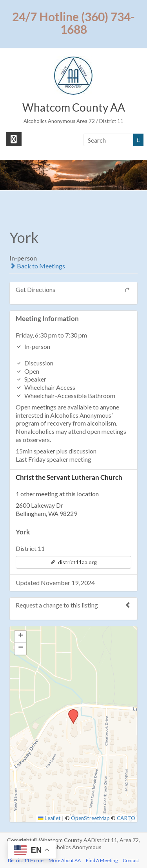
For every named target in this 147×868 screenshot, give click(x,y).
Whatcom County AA (74, 107)
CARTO (126, 818)
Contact (131, 860)
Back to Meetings (37, 266)
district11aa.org (73, 562)
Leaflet (49, 818)
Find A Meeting (102, 860)
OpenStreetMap (90, 818)
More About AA (65, 860)
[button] (71, 712)
